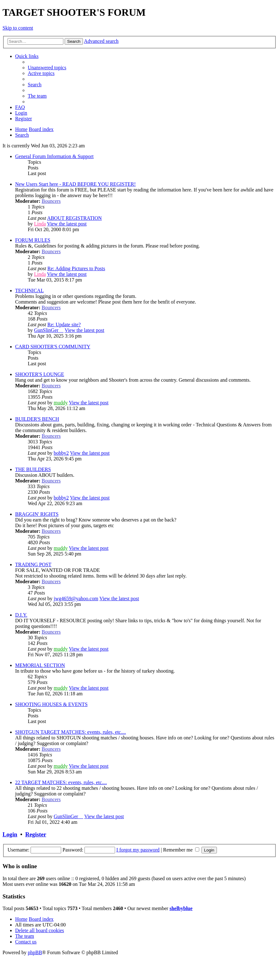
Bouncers (51, 201)
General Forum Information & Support (54, 156)
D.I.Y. (21, 615)
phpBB (35, 952)
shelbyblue (181, 908)
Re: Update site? (64, 325)
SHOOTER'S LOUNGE (40, 374)
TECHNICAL (29, 291)
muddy (61, 403)
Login (10, 834)
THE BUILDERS (33, 469)
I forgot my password (138, 850)
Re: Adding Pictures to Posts (76, 268)
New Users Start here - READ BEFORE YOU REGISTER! (75, 184)
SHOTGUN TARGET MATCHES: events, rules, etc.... (70, 732)
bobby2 (61, 453)
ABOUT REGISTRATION (74, 218)
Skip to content (18, 28)
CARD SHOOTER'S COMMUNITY (53, 347)
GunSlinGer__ (49, 330)
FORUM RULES (33, 240)
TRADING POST (33, 564)
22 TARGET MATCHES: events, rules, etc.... (61, 782)
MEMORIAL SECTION (40, 665)
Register (36, 834)
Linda (40, 224)
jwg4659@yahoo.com (76, 598)
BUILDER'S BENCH (37, 419)
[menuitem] (47, 68)
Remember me (181, 850)
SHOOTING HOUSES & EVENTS (51, 704)
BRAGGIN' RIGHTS (37, 514)
